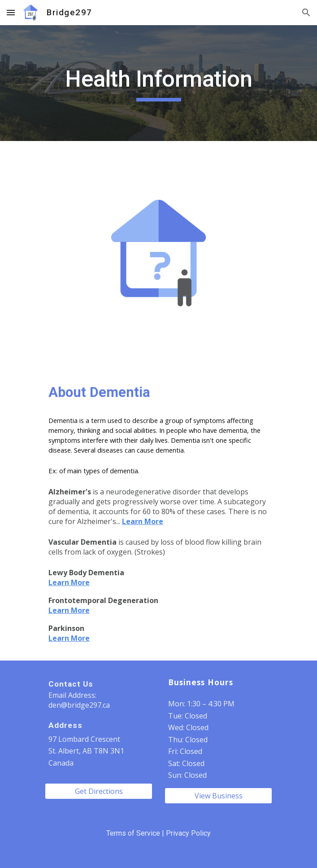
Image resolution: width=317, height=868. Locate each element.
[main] (158, 83)
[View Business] (218, 796)
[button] (11, 12)
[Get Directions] (99, 791)
